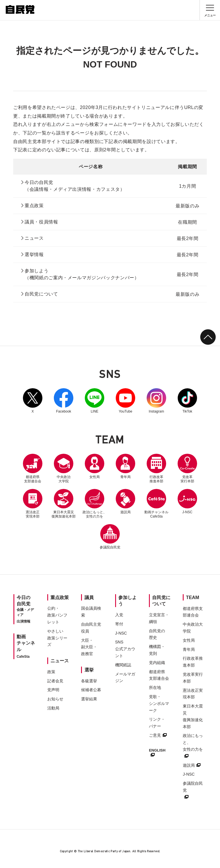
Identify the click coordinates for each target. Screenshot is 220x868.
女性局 (95, 466)
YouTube (125, 401)
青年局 (125, 466)
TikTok (187, 401)
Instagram (156, 401)
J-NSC (187, 502)
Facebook (64, 401)
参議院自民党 (110, 537)
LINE (95, 401)
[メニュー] (210, 10)
